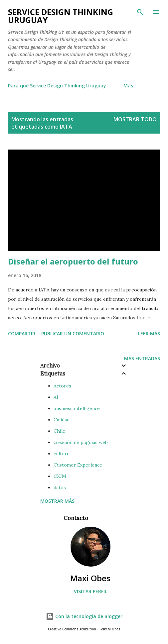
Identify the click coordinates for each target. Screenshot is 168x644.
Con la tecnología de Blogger (84, 616)
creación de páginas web (81, 442)
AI (56, 397)
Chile (59, 431)
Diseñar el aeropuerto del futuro (73, 261)
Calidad (62, 420)
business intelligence (77, 408)
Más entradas (142, 358)
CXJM (60, 476)
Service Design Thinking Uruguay (61, 16)
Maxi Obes (90, 578)
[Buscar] (140, 12)
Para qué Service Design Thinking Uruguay (57, 86)
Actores (62, 386)
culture (62, 454)
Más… (130, 86)
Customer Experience (78, 465)
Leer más (149, 333)
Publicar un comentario (73, 333)
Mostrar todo (135, 119)
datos (60, 487)
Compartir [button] (22, 333)
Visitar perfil (90, 591)
